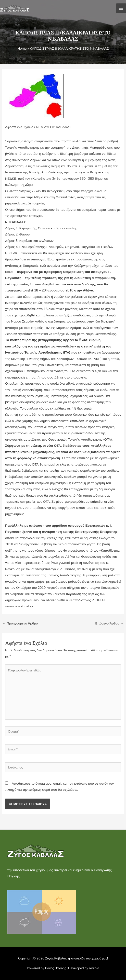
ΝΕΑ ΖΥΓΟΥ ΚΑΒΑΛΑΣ (54, 127)
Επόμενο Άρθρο (109, 623)
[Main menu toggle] (121, 8)
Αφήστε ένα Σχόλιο (19, 127)
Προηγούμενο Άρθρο (20, 623)
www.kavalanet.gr (19, 606)
